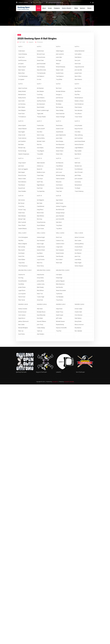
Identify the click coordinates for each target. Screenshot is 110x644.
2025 (19, 82)
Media (76, 8)
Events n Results (67, 8)
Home (39, 8)
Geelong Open (24, 7)
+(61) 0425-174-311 (38, 2)
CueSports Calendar (23, 2)
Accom (50, 8)
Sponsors (83, 8)
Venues (89, 8)
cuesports (31, 89)
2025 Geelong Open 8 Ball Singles (37, 86)
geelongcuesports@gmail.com (56, 2)
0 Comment (40, 89)
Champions (57, 8)
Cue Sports (55, 382)
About (44, 8)
